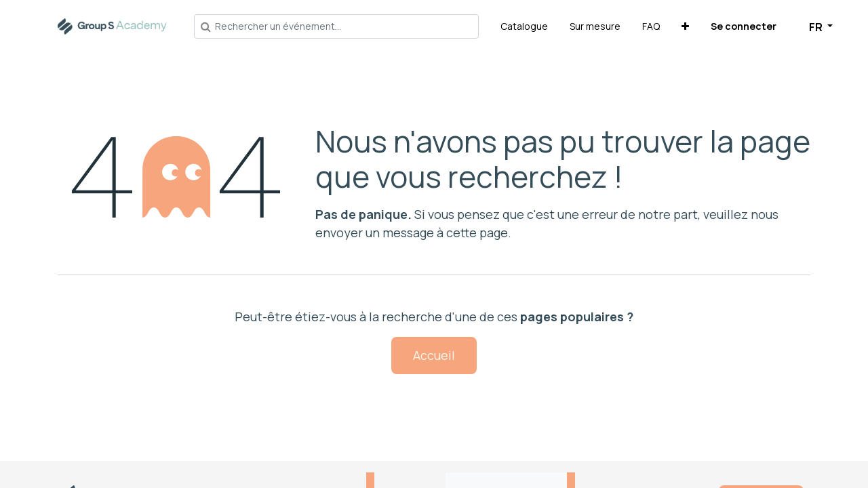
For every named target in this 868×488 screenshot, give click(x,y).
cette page (477, 232)
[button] (685, 26)
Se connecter (744, 26)
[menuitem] (524, 26)
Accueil (434, 355)
